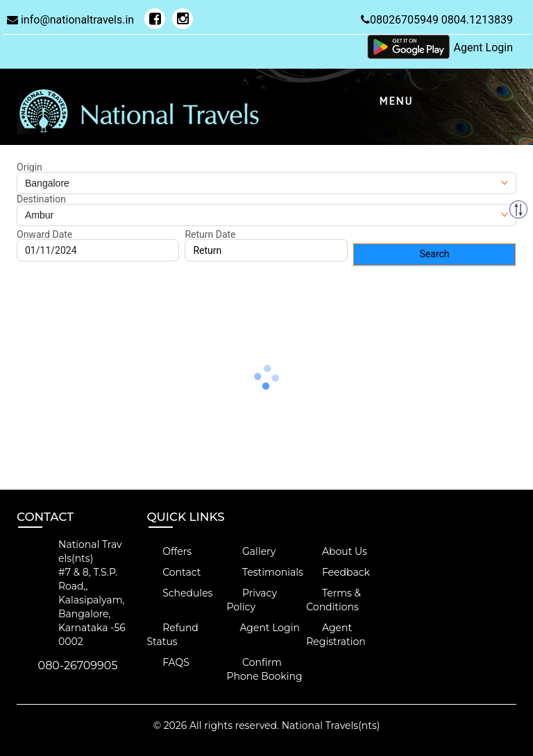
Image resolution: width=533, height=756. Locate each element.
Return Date (210, 234)
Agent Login (483, 48)
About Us (337, 551)
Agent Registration (336, 635)
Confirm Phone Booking (264, 669)
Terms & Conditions (333, 600)
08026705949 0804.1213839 (437, 20)
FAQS (168, 662)
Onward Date (44, 234)
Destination (41, 199)
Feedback (338, 572)
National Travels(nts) (331, 725)
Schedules (180, 593)
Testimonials (264, 572)
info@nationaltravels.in (70, 20)
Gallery (251, 551)
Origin (29, 167)
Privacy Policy (252, 600)
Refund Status (173, 635)
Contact (174, 572)
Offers (170, 551)
